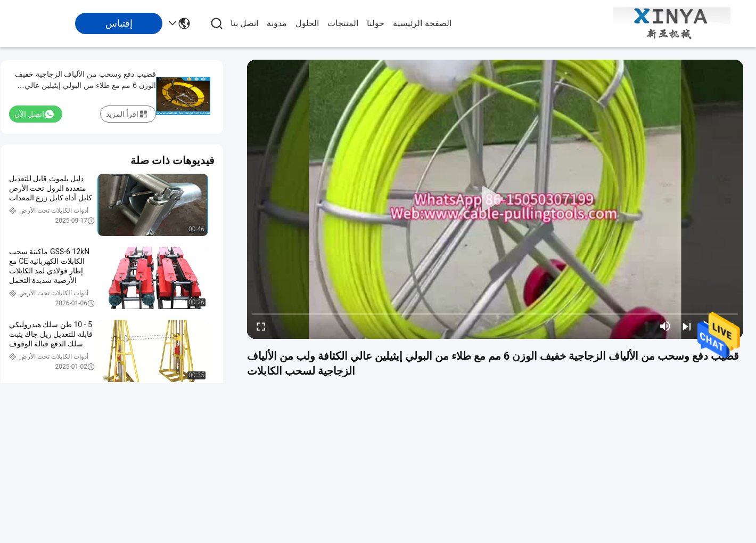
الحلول (307, 23)
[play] (495, 199)
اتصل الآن (34, 114)
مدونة (277, 23)
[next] (687, 326)
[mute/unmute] (665, 326)
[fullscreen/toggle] (261, 326)
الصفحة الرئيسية (422, 23)
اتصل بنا (244, 23)
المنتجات (343, 23)
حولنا (376, 23)
